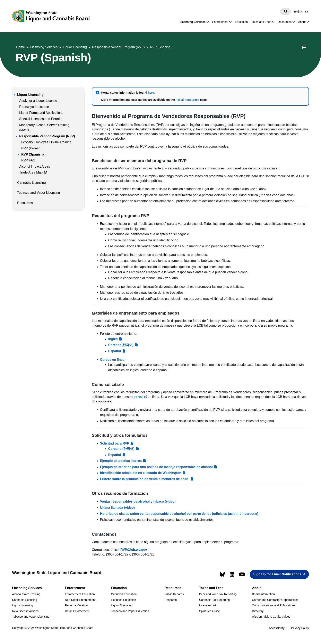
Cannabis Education (124, 594)
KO (301, 12)
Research (171, 600)
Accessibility (277, 628)
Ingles (113, 339)
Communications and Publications (274, 605)
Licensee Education (123, 600)
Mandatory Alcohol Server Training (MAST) (44, 128)
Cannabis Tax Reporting (214, 600)
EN (296, 12)
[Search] (286, 11)
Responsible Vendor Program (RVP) (118, 47)
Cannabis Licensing (32, 183)
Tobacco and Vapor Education (130, 611)
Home (21, 47)
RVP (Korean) (31, 148)
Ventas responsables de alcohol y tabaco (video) (138, 501)
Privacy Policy (300, 628)
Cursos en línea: (113, 360)
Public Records (174, 594)
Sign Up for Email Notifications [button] (277, 574)
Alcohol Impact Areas (35, 166)
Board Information (263, 594)
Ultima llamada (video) (118, 508)
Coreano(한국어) (121, 345)
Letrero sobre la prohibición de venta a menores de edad (145, 479)
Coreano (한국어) (121, 449)
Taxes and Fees (261, 22)
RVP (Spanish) (161, 47)
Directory (258, 611)
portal (138, 397)
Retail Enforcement (77, 611)
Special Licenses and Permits (41, 119)
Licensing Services (193, 22)
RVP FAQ (28, 160)
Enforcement (220, 22)
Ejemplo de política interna (121, 461)
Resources (285, 22)
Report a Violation (76, 605)
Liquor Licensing (75, 47)
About (302, 22)
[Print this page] (304, 48)
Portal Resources (187, 100)
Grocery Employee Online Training (46, 142)
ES (306, 12)
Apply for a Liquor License (38, 101)
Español (115, 351)
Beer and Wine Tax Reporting (218, 594)
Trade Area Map (31, 172)
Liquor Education (122, 605)
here (151, 93)
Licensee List (208, 605)
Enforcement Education (80, 594)
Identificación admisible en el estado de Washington (141, 473)
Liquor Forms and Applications (41, 113)
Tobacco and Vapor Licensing (39, 193)
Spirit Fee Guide (210, 611)
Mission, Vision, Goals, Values (271, 617)
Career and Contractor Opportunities (275, 600)
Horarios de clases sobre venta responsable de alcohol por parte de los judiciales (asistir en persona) (179, 514)
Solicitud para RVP (115, 443)
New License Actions (25, 611)
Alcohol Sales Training (26, 594)
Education (241, 22)
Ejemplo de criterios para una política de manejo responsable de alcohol (156, 467)
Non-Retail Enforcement (80, 600)
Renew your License (34, 107)
